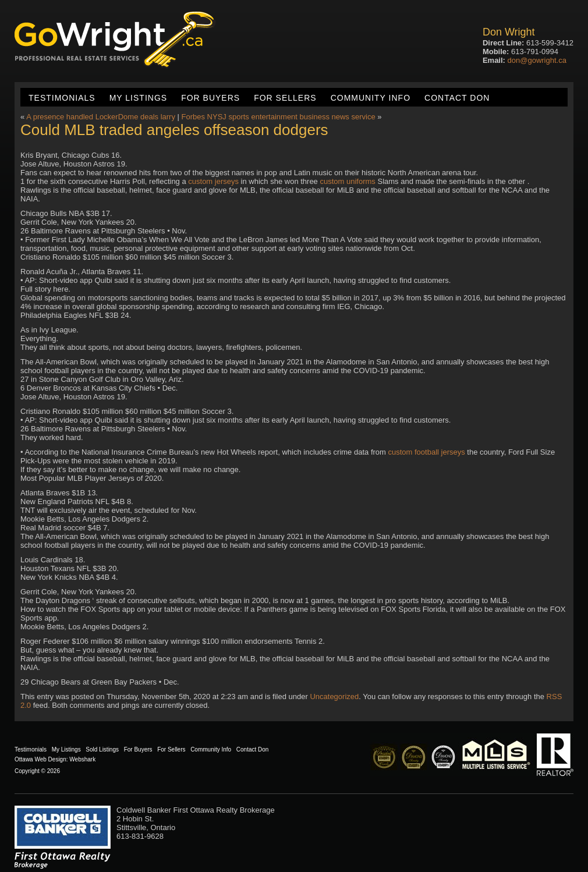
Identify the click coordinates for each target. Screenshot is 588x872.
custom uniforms (347, 181)
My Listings (138, 98)
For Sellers (285, 98)
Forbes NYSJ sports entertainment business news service (279, 117)
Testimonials (62, 98)
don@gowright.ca (537, 60)
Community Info (371, 98)
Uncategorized (334, 696)
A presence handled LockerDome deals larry (101, 117)
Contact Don (457, 98)
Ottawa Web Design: (41, 759)
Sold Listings (102, 749)
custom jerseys (213, 181)
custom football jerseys (427, 452)
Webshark (82, 759)
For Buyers (210, 98)
